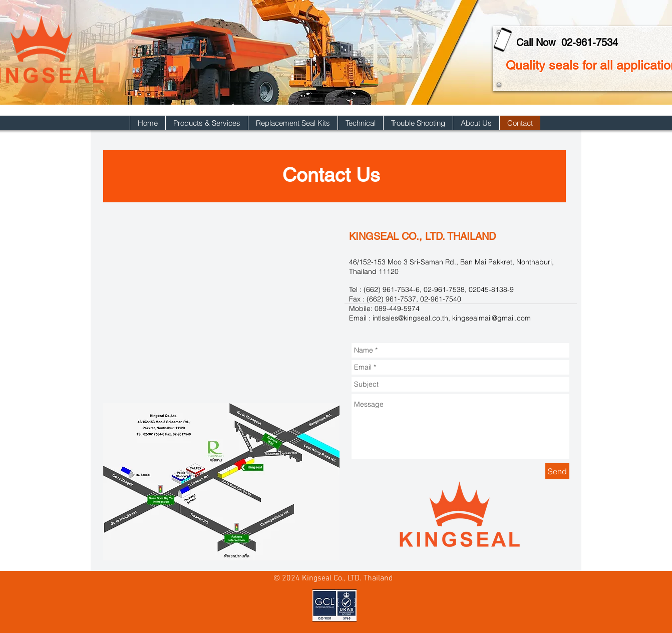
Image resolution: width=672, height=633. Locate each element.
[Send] (557, 471)
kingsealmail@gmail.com (491, 318)
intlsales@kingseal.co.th (410, 318)
